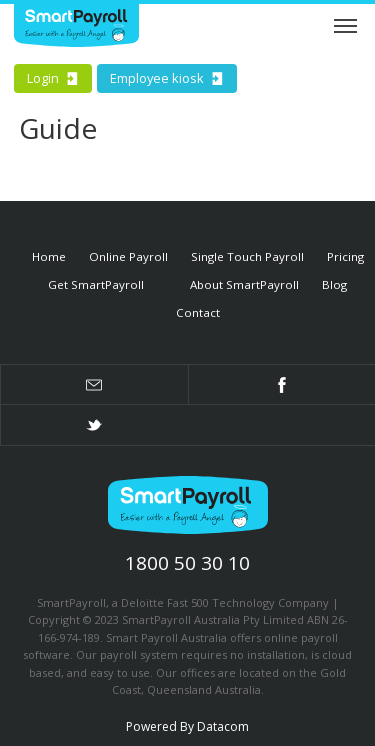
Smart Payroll (76, 28)
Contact (198, 312)
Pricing (345, 256)
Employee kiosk (167, 78)
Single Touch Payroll (247, 256)
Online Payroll (128, 256)
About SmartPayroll (244, 284)
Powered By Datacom (187, 726)
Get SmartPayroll (96, 284)
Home (49, 256)
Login (53, 78)
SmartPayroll (188, 509)
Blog (334, 284)
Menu (345, 23)
